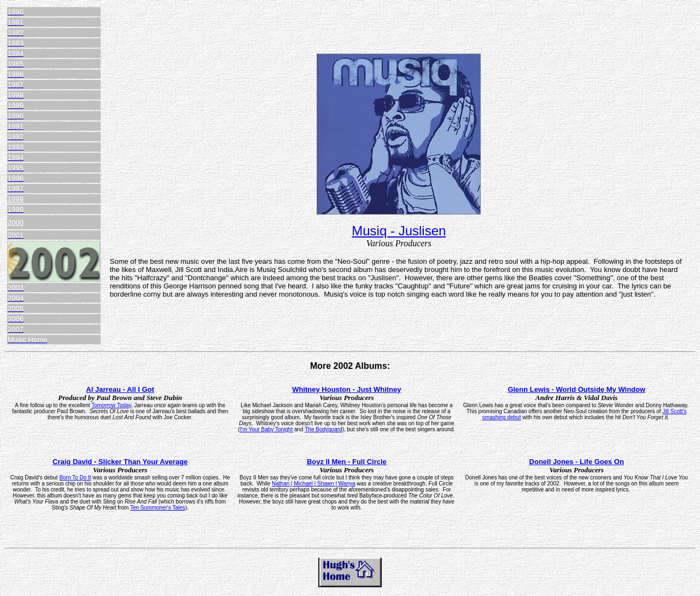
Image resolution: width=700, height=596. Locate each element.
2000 (16, 222)
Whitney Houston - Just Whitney (346, 389)
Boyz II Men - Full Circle (347, 462)
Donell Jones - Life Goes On (577, 462)
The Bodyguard (323, 429)
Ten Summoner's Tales (158, 508)
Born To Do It (75, 478)
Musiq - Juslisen (399, 231)
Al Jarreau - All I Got (120, 389)
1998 (16, 199)
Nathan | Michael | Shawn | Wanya (314, 484)
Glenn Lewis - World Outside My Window (576, 389)
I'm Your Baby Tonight (266, 429)
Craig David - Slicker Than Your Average (120, 462)
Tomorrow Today (111, 405)
